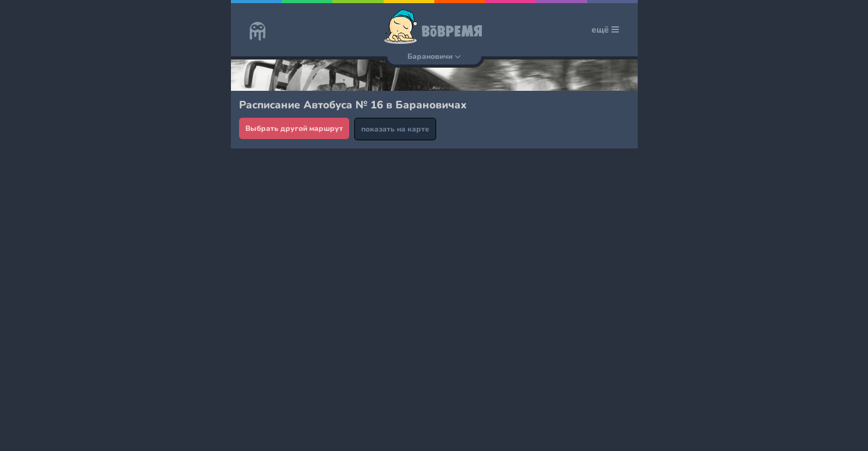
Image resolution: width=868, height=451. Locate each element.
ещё (605, 30)
